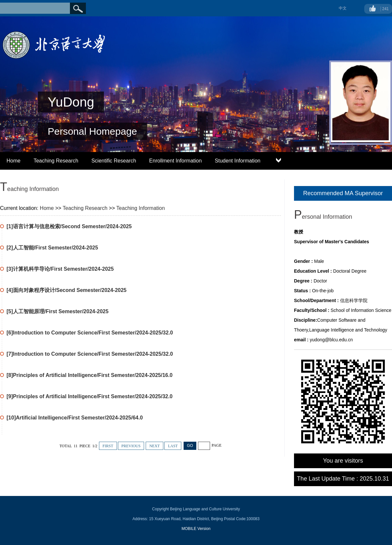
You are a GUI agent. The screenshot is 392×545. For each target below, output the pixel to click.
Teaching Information (141, 208)
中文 (343, 8)
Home (14, 161)
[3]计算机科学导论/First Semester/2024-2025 (60, 269)
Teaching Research (56, 161)
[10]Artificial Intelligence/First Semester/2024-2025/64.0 (75, 418)
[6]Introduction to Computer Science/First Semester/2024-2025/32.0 (90, 333)
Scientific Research (114, 161)
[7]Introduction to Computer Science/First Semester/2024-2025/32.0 (90, 354)
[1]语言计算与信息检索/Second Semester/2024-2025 (69, 226)
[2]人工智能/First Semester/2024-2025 (52, 248)
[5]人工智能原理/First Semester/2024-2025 (57, 311)
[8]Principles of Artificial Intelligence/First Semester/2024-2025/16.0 (90, 375)
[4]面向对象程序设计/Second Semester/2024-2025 (66, 290)
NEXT (155, 446)
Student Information (238, 161)
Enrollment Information (176, 161)
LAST (173, 446)
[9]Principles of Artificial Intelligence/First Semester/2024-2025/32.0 (90, 396)
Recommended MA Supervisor (343, 193)
